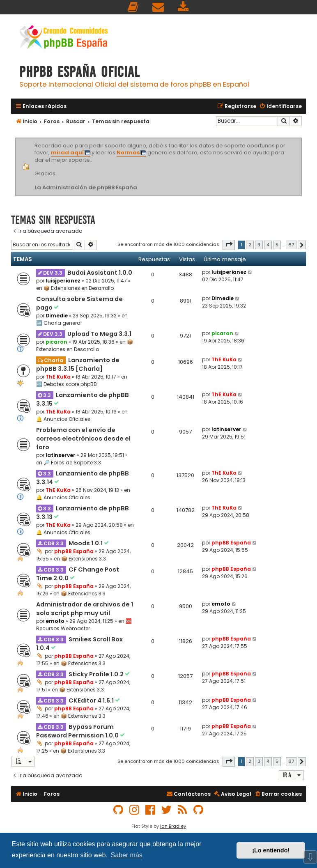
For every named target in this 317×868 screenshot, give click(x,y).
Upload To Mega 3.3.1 (99, 334)
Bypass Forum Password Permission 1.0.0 (78, 731)
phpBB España (74, 551)
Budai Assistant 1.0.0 (100, 273)
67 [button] (291, 245)
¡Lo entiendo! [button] (271, 850)
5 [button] (277, 245)
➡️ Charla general (59, 323)
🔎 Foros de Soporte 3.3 (72, 463)
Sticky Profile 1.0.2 (97, 674)
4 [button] (268, 245)
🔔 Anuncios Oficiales (63, 419)
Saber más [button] (126, 855)
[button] (229, 245)
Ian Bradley (173, 826)
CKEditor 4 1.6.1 (92, 700)
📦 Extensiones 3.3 (84, 559)
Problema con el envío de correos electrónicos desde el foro (83, 439)
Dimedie (57, 316)
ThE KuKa (58, 377)
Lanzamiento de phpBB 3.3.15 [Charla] (78, 364)
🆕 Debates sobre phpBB (67, 384)
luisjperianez (63, 281)
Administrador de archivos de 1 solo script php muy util (85, 609)
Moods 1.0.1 (86, 543)
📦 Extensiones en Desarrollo (79, 288)
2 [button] (250, 245)
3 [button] (259, 245)
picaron (56, 342)
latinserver (61, 455)
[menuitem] (133, 7)
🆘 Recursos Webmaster (84, 625)
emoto (55, 621)
